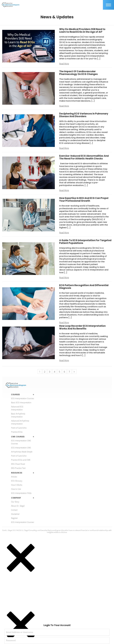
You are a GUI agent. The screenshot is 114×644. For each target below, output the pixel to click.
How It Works (17, 485)
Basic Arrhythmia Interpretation (18, 415)
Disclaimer (15, 514)
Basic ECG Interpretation (21, 402)
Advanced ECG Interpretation (17, 408)
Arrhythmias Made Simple (22, 452)
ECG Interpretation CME (21, 448)
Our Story (15, 502)
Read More (64, 64)
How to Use (16, 489)
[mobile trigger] (108, 5)
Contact (14, 510)
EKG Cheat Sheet (18, 464)
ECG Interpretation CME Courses (21, 442)
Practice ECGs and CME (21, 460)
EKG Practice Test (18, 468)
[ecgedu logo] (10, 5)
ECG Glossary (17, 481)
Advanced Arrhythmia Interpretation (20, 422)
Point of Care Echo (19, 428)
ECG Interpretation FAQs (21, 493)
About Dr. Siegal (18, 506)
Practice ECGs (17, 432)
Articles (14, 477)
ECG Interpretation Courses (23, 398)
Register (14, 518)
